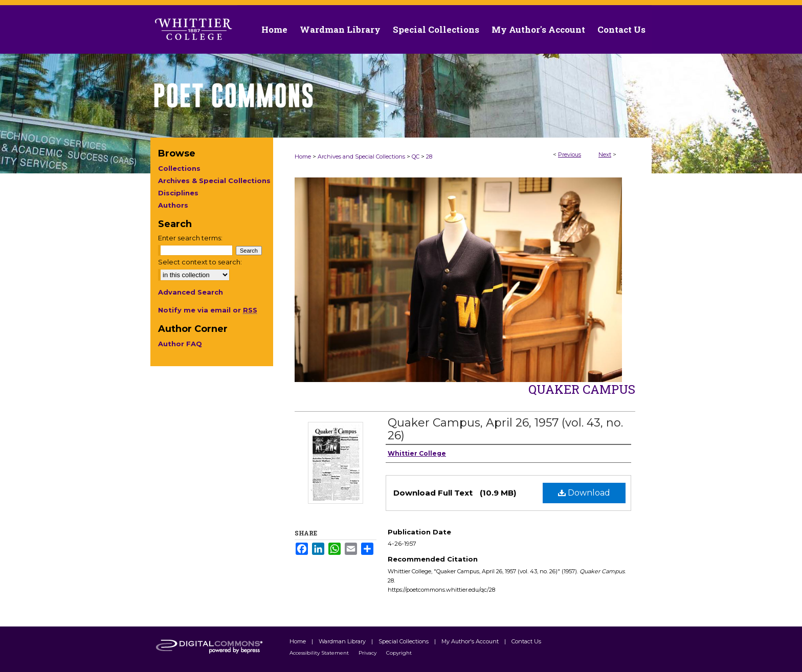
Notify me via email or (208, 310)
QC (416, 156)
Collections (179, 168)
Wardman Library (343, 641)
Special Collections (404, 641)
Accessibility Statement (320, 653)
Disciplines (178, 193)
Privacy (368, 653)
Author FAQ (180, 344)
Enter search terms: (190, 238)
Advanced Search (191, 292)
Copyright (399, 653)
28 (429, 156)
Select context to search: (200, 262)
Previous (570, 154)
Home (303, 156)
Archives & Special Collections (214, 181)
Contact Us (621, 29)
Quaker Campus (582, 389)
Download (584, 493)
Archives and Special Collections (361, 156)
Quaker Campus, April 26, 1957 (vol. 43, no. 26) (505, 429)
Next (605, 154)
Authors (173, 205)
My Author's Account (471, 641)
